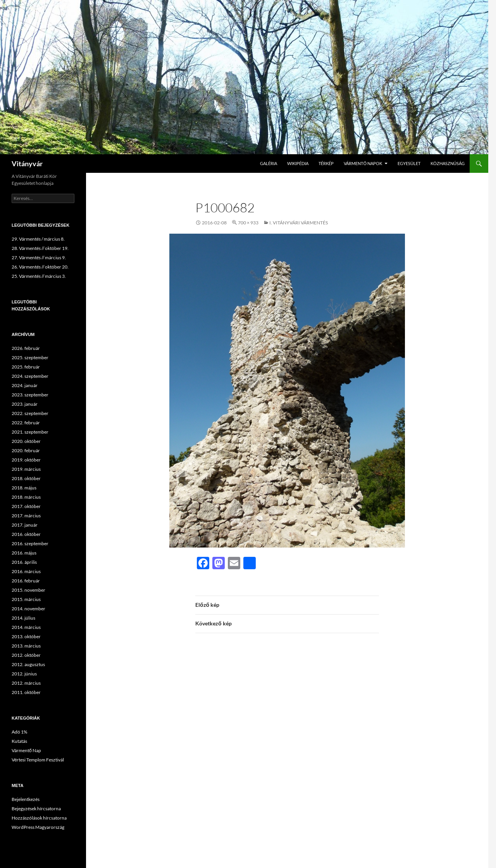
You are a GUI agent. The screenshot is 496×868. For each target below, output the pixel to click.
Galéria (269, 163)
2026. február (26, 348)
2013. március (26, 646)
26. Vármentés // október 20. (40, 267)
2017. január (25, 525)
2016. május (24, 553)
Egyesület (409, 163)
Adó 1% (19, 732)
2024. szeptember (30, 376)
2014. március (26, 627)
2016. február (26, 581)
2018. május (24, 488)
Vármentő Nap (26, 750)
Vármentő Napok (363, 163)
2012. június (24, 674)
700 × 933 (248, 223)
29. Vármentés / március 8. (38, 239)
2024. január (25, 385)
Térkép (326, 163)
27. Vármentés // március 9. (39, 257)
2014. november (28, 609)
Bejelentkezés (26, 799)
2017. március (26, 516)
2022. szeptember (30, 413)
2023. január (25, 404)
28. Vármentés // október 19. (40, 248)
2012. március (26, 683)
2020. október (26, 441)
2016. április (24, 562)
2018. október (26, 478)
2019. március (26, 469)
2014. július (23, 618)
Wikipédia (298, 163)
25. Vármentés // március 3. (39, 276)
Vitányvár (27, 164)
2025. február (26, 367)
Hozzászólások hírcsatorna (39, 818)
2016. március (26, 571)
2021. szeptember (30, 432)
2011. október (26, 692)
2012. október (26, 655)
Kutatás (19, 741)
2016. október (26, 534)
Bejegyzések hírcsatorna (36, 809)
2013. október (26, 636)
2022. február (26, 423)
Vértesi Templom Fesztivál (38, 760)
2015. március (26, 599)
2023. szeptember (30, 395)
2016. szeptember (30, 543)
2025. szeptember (30, 357)
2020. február (26, 450)
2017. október (26, 506)
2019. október (26, 460)
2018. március (26, 497)
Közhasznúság (448, 163)
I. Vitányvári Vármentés (299, 223)
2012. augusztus (28, 664)
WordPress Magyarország (38, 827)
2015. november (28, 590)
